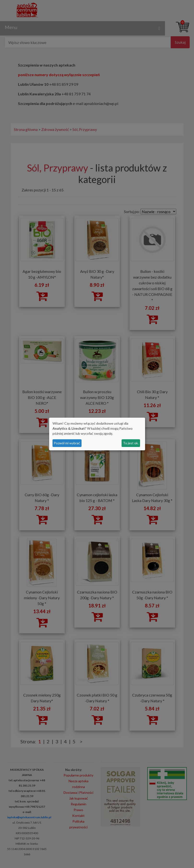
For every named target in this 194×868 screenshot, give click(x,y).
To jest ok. (131, 443)
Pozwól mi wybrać (67, 443)
